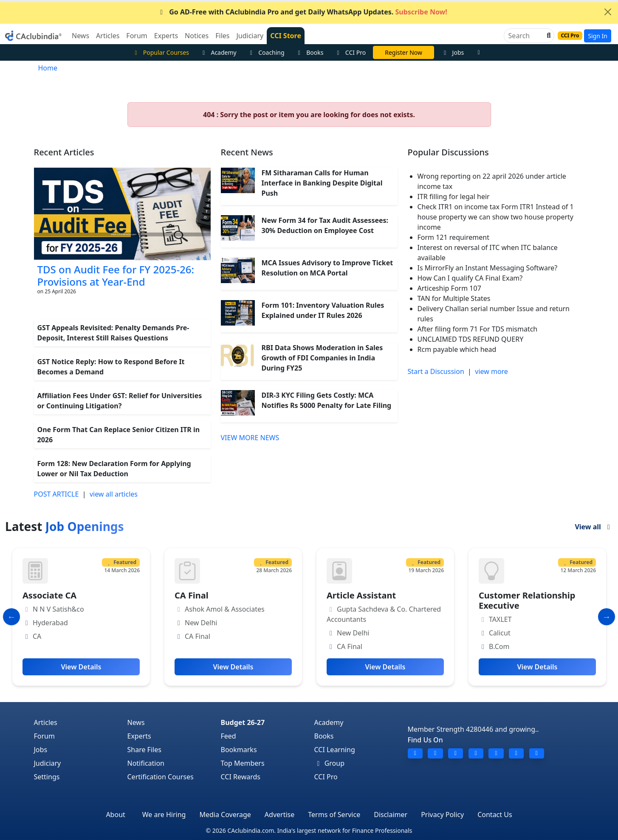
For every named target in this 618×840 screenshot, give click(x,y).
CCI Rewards (241, 777)
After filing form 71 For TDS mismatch (478, 329)
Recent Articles (64, 152)
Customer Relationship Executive (527, 600)
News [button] (80, 36)
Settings (47, 777)
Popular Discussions (448, 152)
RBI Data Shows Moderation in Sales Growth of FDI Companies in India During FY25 (322, 358)
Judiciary (48, 763)
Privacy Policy (442, 815)
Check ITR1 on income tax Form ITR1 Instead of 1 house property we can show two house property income (496, 217)
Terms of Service (334, 815)
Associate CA (49, 595)
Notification (146, 763)
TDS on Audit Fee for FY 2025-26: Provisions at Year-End (116, 275)
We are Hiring (164, 815)
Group (330, 763)
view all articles (114, 494)
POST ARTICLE (56, 494)
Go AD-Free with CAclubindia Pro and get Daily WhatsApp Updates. (302, 12)
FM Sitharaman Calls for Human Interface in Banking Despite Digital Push (322, 183)
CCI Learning (335, 750)
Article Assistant (361, 595)
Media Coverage (225, 815)
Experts (139, 736)
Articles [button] (108, 36)
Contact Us (495, 815)
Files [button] (222, 36)
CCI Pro (350, 52)
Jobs (453, 52)
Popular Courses (161, 52)
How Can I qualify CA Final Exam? (470, 278)
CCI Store (286, 36)
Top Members (243, 763)
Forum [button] (137, 36)
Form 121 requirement (453, 237)
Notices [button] (197, 36)
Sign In (598, 36)
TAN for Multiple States (454, 298)
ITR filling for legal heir (454, 197)
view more (491, 371)
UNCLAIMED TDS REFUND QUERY (471, 339)
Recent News (247, 152)
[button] (548, 36)
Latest (65, 526)
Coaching (266, 52)
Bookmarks (239, 750)
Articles (46, 722)
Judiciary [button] (250, 36)
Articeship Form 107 (449, 288)
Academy (218, 52)
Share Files (144, 750)
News (136, 722)
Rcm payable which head (457, 349)
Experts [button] (166, 36)
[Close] (608, 12)
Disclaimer (391, 815)
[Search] (526, 36)
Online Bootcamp (404, 52)
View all (594, 527)
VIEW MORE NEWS (250, 438)
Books (310, 52)
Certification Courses (161, 777)
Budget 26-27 (243, 722)
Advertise (279, 815)
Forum (44, 736)
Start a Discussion (436, 371)
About (115, 815)
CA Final (192, 595)
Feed (229, 736)
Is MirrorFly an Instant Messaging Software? (488, 268)
